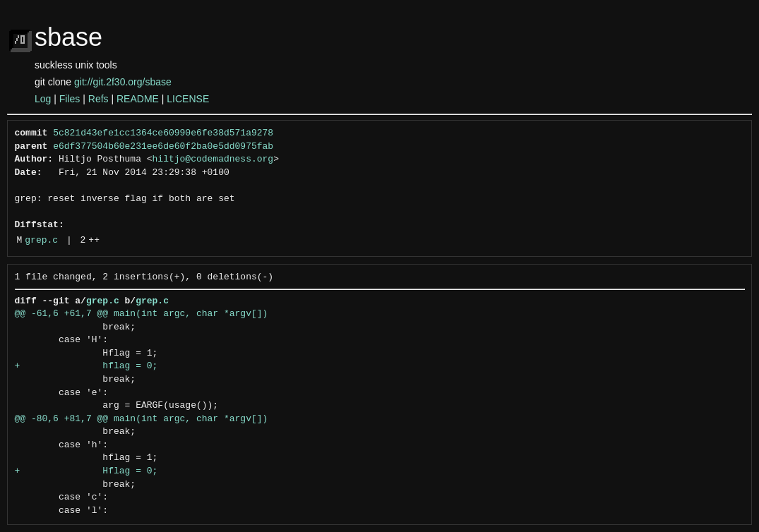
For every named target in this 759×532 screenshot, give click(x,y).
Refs (98, 99)
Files (70, 99)
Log (43, 99)
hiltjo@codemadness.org (213, 159)
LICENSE (188, 99)
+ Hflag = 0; (86, 471)
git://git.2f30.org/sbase (123, 82)
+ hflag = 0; (86, 366)
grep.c (41, 241)
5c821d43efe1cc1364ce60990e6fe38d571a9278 (163, 133)
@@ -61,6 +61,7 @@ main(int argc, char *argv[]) (142, 314)
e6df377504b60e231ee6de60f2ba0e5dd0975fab (163, 147)
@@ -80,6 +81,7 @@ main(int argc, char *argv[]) (142, 419)
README (138, 99)
